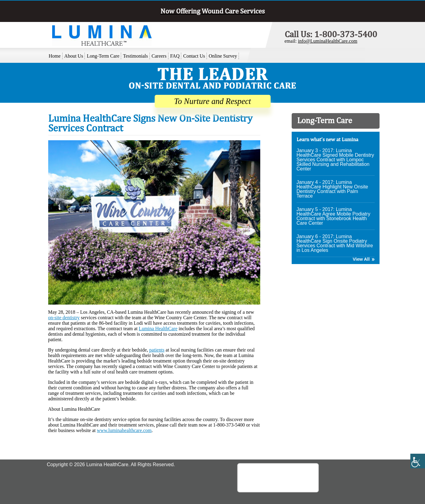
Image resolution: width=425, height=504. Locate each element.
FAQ (175, 56)
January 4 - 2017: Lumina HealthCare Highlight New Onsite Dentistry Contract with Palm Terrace (332, 189)
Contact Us (194, 56)
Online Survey (223, 56)
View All (361, 259)
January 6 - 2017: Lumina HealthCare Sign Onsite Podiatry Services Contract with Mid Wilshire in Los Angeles (335, 243)
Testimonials (135, 56)
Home (55, 56)
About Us (74, 56)
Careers (159, 56)
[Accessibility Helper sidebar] (418, 461)
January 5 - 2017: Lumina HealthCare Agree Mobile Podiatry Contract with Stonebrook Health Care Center (333, 216)
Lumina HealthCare (158, 329)
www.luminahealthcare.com (124, 430)
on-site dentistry (64, 318)
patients (157, 350)
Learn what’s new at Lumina (327, 139)
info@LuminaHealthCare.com (328, 41)
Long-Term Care (103, 56)
